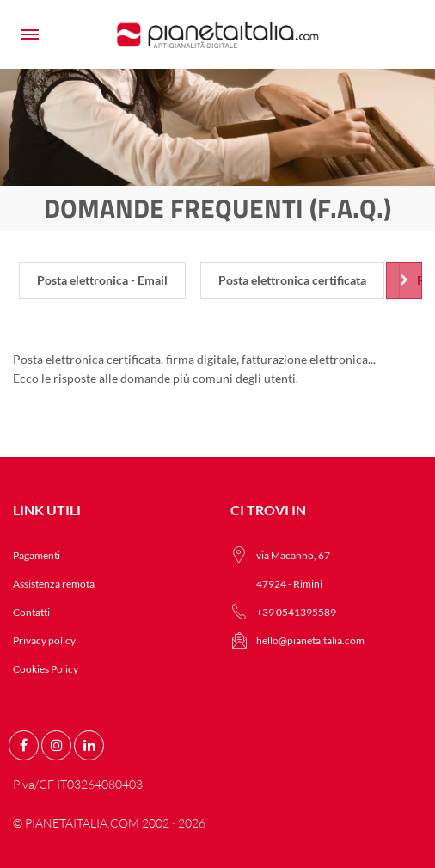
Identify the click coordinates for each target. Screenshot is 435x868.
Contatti (31, 612)
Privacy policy (44, 640)
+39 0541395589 (296, 612)
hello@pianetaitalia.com (310, 640)
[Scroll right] (404, 280)
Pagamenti (37, 555)
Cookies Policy (46, 669)
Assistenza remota (54, 584)
